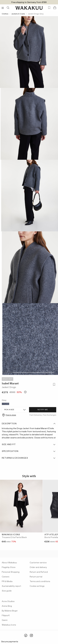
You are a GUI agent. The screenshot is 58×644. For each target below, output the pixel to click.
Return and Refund (39, 572)
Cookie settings (37, 586)
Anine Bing (7, 606)
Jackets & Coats (18, 14)
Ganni (5, 620)
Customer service (38, 563)
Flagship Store (9, 567)
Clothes (5, 14)
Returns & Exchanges (29, 458)
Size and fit (29, 445)
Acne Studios (8, 601)
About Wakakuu (9, 563)
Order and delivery (38, 567)
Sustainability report (11, 586)
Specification (29, 451)
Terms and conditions (40, 581)
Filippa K (6, 616)
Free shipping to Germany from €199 (29, 2)
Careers (6, 577)
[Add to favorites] (54, 385)
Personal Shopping (11, 572)
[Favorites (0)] (49, 8)
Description (29, 424)
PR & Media (7, 581)
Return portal (36, 577)
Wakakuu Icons (9, 625)
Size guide (7, 591)
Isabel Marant (10, 383)
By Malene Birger (10, 611)
